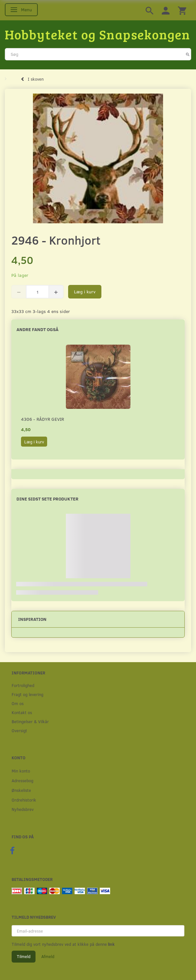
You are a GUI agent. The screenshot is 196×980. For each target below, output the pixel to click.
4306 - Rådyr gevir (42, 419)
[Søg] (188, 54)
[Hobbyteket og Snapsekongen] (98, 34)
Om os (18, 703)
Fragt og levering (27, 694)
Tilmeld (24, 956)
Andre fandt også (37, 329)
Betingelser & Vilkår (30, 721)
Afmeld (48, 956)
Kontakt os (22, 712)
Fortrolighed (23, 685)
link (111, 944)
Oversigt (19, 730)
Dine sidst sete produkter (47, 499)
